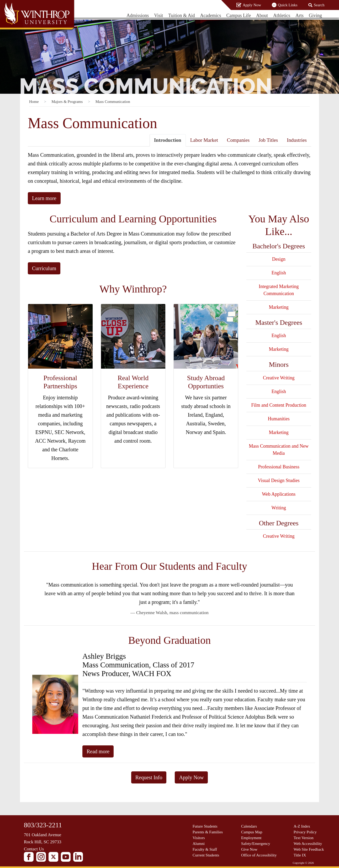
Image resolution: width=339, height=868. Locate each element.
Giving (315, 15)
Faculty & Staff (205, 849)
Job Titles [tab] (268, 140)
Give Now (249, 849)
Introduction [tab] (168, 140)
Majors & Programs (67, 102)
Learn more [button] (44, 198)
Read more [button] (98, 751)
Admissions (138, 15)
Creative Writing (279, 378)
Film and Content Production (279, 405)
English (279, 273)
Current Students (206, 855)
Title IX (300, 855)
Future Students (205, 826)
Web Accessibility (308, 844)
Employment (251, 838)
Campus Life (239, 15)
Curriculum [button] (44, 268)
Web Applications (279, 494)
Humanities (279, 419)
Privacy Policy (305, 832)
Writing (279, 508)
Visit (158, 15)
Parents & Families (208, 832)
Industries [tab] (297, 140)
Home (34, 102)
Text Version (304, 838)
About (262, 15)
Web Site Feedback (309, 849)
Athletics (282, 15)
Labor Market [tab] (204, 140)
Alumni (199, 844)
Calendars (249, 826)
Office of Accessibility (259, 855)
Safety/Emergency (256, 844)
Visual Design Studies (279, 480)
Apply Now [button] (191, 777)
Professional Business (279, 467)
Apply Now (252, 5)
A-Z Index (302, 826)
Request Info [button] (149, 777)
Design (279, 259)
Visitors (199, 838)
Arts (300, 15)
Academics (211, 15)
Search (319, 5)
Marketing (279, 307)
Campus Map (252, 832)
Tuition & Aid (181, 15)
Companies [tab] (238, 140)
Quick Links (288, 5)
